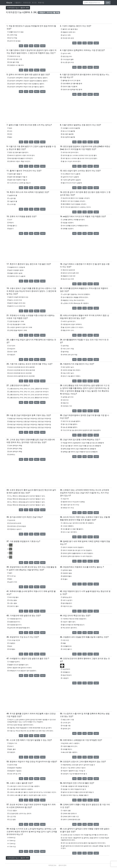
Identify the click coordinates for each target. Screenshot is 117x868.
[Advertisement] (58, 20)
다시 (26, 46)
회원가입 (41, 3)
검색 (108, 3)
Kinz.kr (9, 3)
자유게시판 (27, 3)
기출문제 (17, 3)
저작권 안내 (52, 865)
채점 (21, 46)
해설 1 (37, 46)
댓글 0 (43, 46)
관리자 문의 (62, 865)
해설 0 (37, 563)
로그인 (34, 3)
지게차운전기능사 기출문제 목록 (18, 8)
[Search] (94, 3)
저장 (31, 46)
